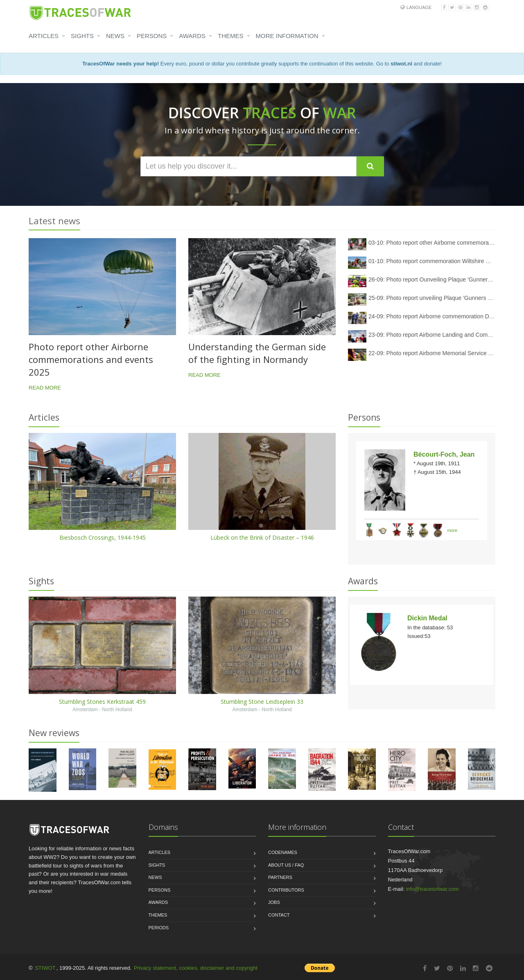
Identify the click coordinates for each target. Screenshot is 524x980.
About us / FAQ (286, 865)
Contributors (286, 890)
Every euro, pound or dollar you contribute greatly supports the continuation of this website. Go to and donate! (262, 64)
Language (419, 7)
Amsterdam (85, 710)
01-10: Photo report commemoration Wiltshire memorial (439, 261)
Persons (152, 36)
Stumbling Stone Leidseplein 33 (262, 702)
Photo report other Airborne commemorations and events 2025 (91, 359)
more (453, 530)
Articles (44, 36)
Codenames (283, 852)
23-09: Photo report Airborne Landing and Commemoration (443, 335)
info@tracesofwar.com (433, 889)
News (115, 36)
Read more (45, 388)
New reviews (54, 733)
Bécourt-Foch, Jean (444, 454)
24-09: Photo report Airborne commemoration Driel (433, 316)
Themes (231, 36)
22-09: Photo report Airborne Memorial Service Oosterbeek (443, 353)
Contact (279, 915)
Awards (192, 36)
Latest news (54, 221)
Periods (159, 928)
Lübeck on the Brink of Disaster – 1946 (262, 537)
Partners (280, 877)
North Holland (117, 710)
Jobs (274, 902)
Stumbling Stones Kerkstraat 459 (102, 702)
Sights (82, 36)
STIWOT (45, 968)
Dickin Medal (427, 618)
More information (287, 36)
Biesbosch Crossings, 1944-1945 (103, 537)
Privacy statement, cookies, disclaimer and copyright (196, 968)
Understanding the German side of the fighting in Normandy (257, 353)
